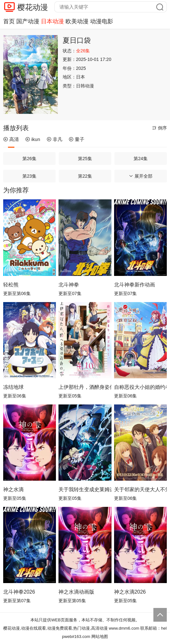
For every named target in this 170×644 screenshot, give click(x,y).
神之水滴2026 (130, 592)
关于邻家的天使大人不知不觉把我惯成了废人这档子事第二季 (140, 489)
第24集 (141, 159)
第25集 (85, 159)
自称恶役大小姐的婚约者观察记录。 (140, 387)
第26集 (29, 159)
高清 (11, 139)
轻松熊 (11, 285)
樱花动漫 (33, 7)
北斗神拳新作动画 (135, 285)
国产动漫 (28, 21)
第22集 (85, 176)
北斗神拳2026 (19, 592)
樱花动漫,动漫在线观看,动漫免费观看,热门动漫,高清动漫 (55, 628)
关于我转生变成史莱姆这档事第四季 (85, 489)
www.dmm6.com (124, 628)
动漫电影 (102, 21)
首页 (9, 21)
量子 (77, 139)
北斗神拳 (69, 285)
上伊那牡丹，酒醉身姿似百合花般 (85, 387)
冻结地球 (13, 387)
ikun (33, 139)
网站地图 (100, 637)
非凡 (54, 139)
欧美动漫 (77, 21)
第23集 (29, 176)
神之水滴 (13, 489)
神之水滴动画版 (76, 592)
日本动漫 (52, 21)
